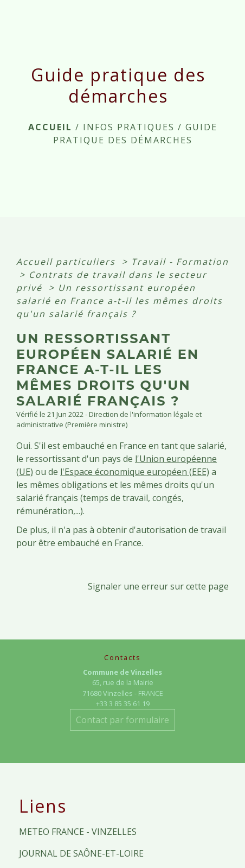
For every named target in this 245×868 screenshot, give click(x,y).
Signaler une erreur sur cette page (158, 586)
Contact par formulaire (122, 720)
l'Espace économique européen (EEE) (135, 472)
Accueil (50, 127)
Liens (43, 806)
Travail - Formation (180, 262)
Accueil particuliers (67, 262)
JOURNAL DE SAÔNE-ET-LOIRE (81, 853)
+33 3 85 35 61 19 (123, 704)
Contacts (122, 658)
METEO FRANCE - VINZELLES (78, 832)
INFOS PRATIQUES (129, 127)
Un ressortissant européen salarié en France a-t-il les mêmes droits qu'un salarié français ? (120, 301)
